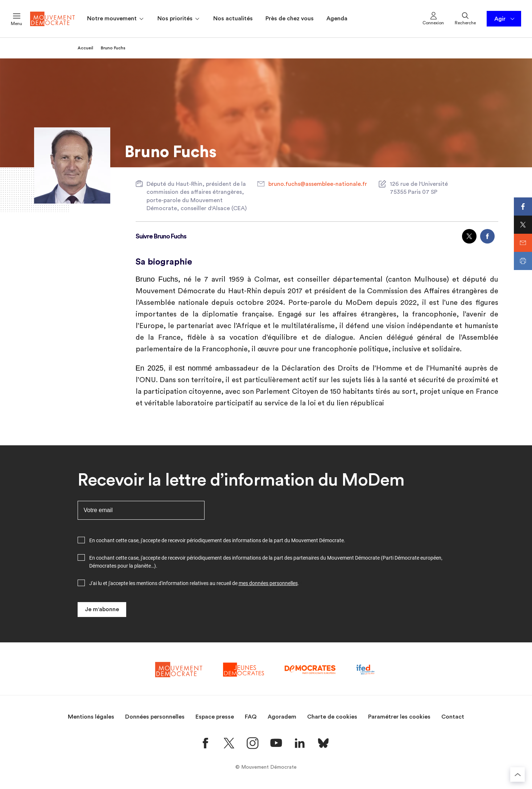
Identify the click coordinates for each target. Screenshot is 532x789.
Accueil (85, 48)
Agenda (337, 19)
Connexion (433, 18)
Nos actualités (233, 19)
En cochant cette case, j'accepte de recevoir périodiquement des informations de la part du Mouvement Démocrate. (217, 540)
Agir (505, 19)
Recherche (465, 18)
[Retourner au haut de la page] (517, 774)
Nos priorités (179, 19)
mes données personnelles (268, 583)
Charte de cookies (332, 717)
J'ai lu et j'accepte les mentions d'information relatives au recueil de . (194, 583)
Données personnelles (155, 717)
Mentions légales (91, 717)
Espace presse (215, 717)
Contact (453, 717)
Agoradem (282, 717)
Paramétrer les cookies (399, 717)
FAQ (251, 717)
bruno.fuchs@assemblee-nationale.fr (318, 184)
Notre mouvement (116, 19)
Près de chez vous (290, 19)
